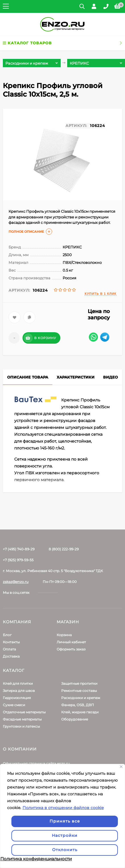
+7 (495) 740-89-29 (19, 549)
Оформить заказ (71, 649)
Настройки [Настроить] (65, 835)
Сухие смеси (14, 705)
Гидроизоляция (17, 698)
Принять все (65, 821)
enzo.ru (63, 764)
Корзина (64, 635)
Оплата (9, 649)
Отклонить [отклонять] (65, 850)
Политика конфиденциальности (36, 859)
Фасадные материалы (22, 719)
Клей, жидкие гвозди (80, 712)
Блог (7, 635)
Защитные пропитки (79, 683)
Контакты (11, 642)
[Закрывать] (121, 767)
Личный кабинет (71, 642)
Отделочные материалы (24, 712)
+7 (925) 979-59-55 (18, 560)
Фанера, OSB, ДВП (78, 705)
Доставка (11, 656)
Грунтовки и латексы (21, 726)
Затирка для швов (19, 691)
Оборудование (75, 719)
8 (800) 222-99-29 (64, 549)
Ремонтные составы (79, 691)
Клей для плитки (18, 683)
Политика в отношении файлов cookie (63, 808)
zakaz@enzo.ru (16, 582)
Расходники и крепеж (81, 698)
